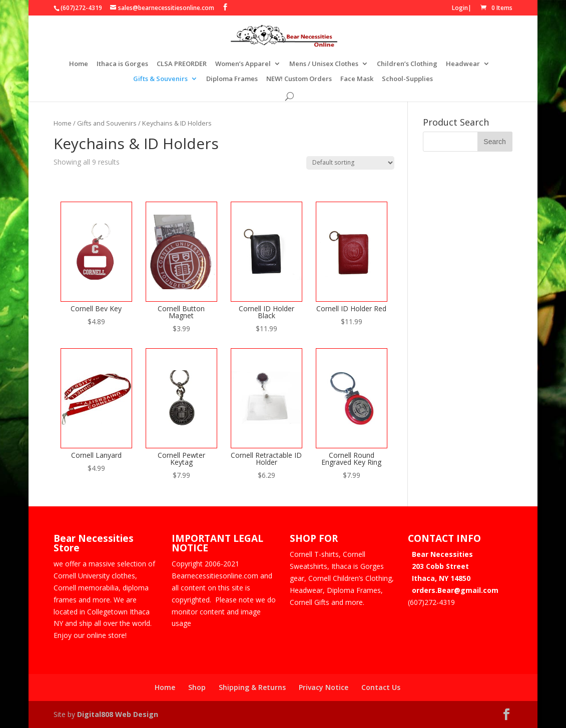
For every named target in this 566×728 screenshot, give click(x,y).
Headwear (463, 64)
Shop (197, 687)
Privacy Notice (324, 687)
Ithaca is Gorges (122, 64)
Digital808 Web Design (118, 714)
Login (460, 8)
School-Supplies (407, 79)
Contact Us (381, 687)
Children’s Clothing (407, 64)
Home (79, 64)
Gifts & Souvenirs (160, 79)
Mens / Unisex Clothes (324, 64)
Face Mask (357, 79)
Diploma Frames (232, 79)
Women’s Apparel (243, 64)
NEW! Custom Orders (299, 79)
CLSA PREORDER (182, 64)
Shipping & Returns (252, 687)
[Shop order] (350, 163)
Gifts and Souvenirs (107, 123)
